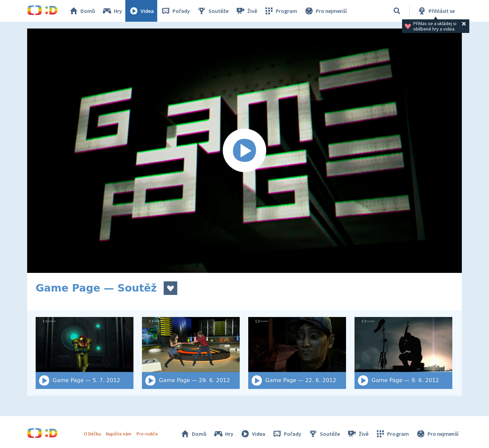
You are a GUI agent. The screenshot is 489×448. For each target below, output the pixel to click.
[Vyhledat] (397, 11)
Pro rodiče (147, 434)
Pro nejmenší (325, 11)
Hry (112, 11)
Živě (246, 11)
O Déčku (92, 434)
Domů (82, 11)
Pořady (175, 11)
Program (280, 11)
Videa (141, 11)
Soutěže (213, 11)
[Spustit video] (244, 151)
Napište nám (119, 434)
